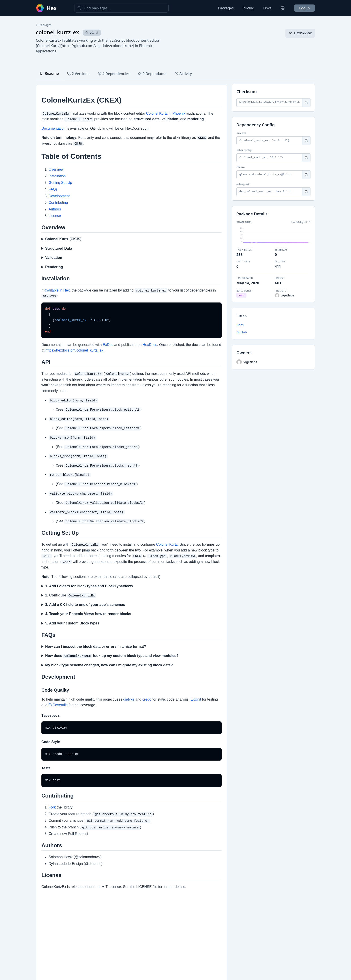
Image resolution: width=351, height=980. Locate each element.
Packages (226, 8)
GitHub (242, 332)
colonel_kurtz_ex (57, 32)
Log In (305, 8)
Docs (267, 8)
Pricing (248, 8)
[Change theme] (283, 8)
